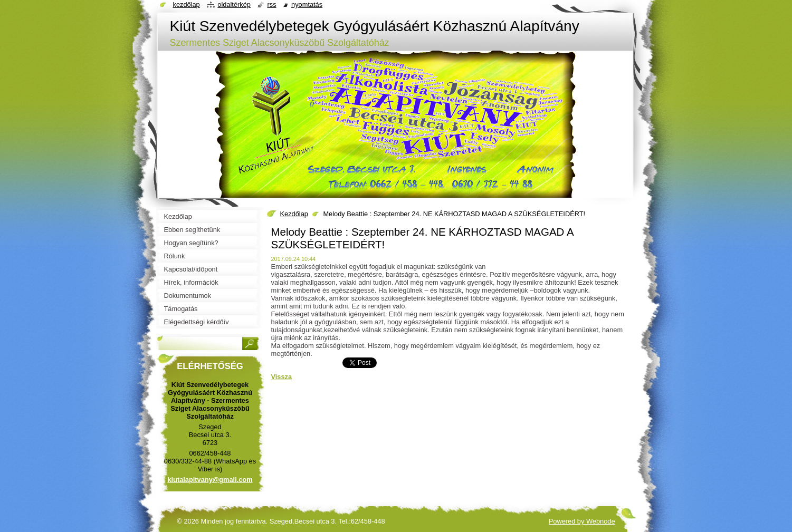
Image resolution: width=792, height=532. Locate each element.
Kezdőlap (294, 214)
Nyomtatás (307, 4)
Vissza (282, 377)
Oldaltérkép (234, 4)
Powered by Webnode (582, 521)
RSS (271, 4)
